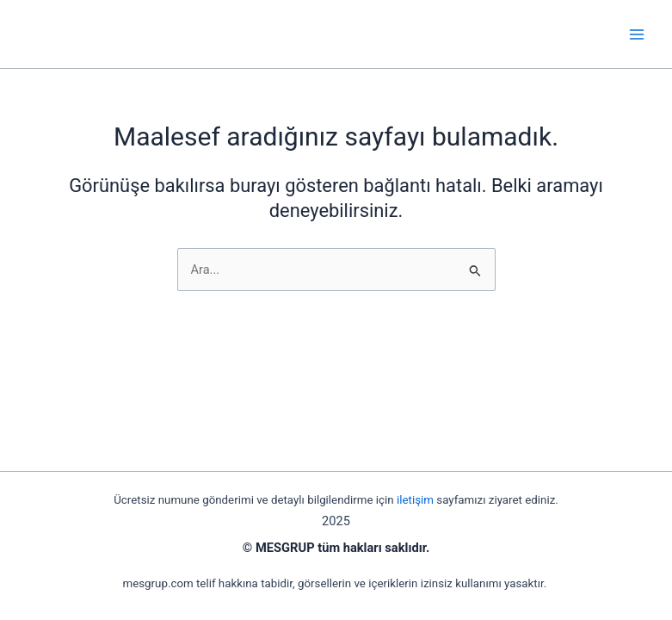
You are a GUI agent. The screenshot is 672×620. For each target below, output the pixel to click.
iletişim (415, 500)
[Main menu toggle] (637, 34)
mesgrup (78, 34)
